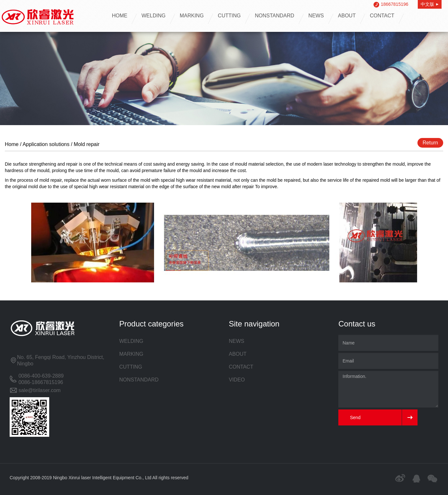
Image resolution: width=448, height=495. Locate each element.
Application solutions (46, 144)
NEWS (316, 16)
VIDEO (237, 380)
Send (355, 417)
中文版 (430, 4)
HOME (120, 16)
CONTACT (382, 16)
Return (430, 143)
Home (12, 144)
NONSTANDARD (274, 16)
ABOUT (347, 16)
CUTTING (229, 16)
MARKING (192, 16)
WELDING (154, 16)
